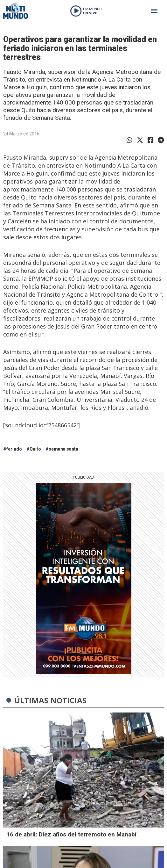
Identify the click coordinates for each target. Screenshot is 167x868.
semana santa (63, 449)
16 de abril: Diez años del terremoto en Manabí (71, 834)
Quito (35, 449)
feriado (14, 449)
